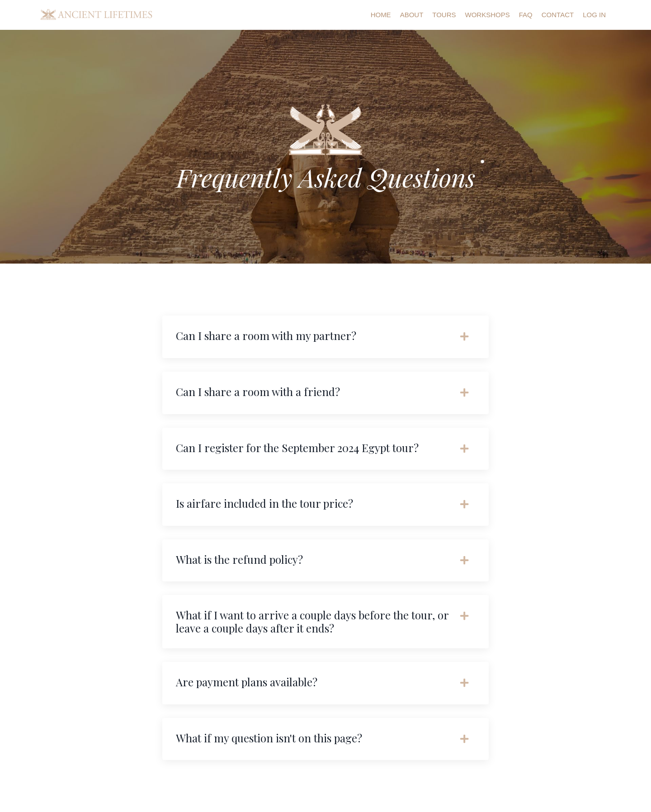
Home (381, 15)
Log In (594, 15)
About (412, 15)
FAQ (526, 15)
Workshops (488, 15)
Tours (444, 15)
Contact (558, 15)
